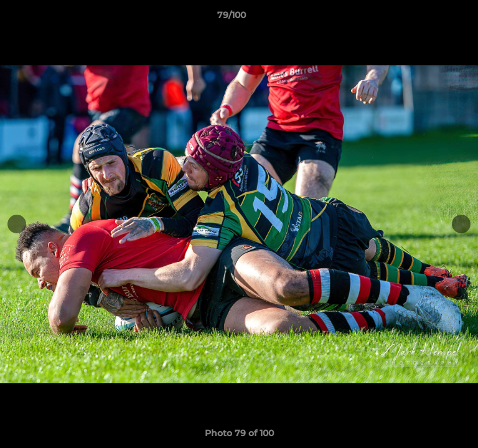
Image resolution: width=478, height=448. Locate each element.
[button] (433, 18)
